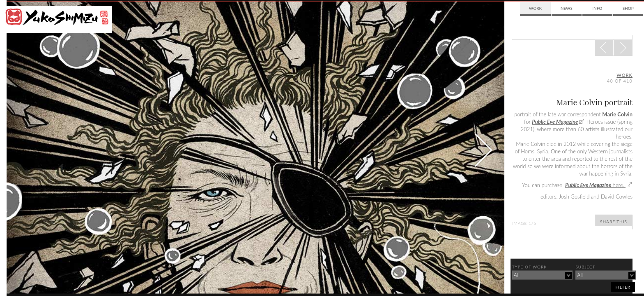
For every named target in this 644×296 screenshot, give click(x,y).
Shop (628, 8)
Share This (614, 222)
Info (597, 8)
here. (595, 185)
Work (535, 8)
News (567, 8)
